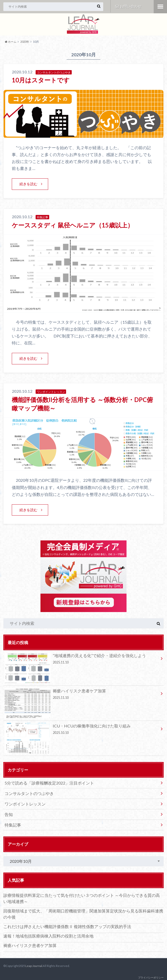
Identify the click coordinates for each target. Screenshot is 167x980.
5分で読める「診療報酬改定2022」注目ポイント (49, 783)
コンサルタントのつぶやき (29, 793)
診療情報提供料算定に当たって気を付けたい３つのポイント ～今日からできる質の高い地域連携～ (82, 898)
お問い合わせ (128, 6)
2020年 (25, 42)
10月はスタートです (41, 80)
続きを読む (28, 184)
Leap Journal (34, 966)
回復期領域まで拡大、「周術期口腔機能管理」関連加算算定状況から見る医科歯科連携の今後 (83, 914)
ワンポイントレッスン (25, 804)
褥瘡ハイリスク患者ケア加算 (82, 695)
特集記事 (13, 825)
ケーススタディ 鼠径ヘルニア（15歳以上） (73, 225)
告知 (9, 814)
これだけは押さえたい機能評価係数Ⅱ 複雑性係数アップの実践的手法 (67, 926)
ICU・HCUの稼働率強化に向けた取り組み (82, 730)
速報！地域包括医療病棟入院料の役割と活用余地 (48, 936)
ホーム (11, 42)
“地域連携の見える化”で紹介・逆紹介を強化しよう (82, 660)
